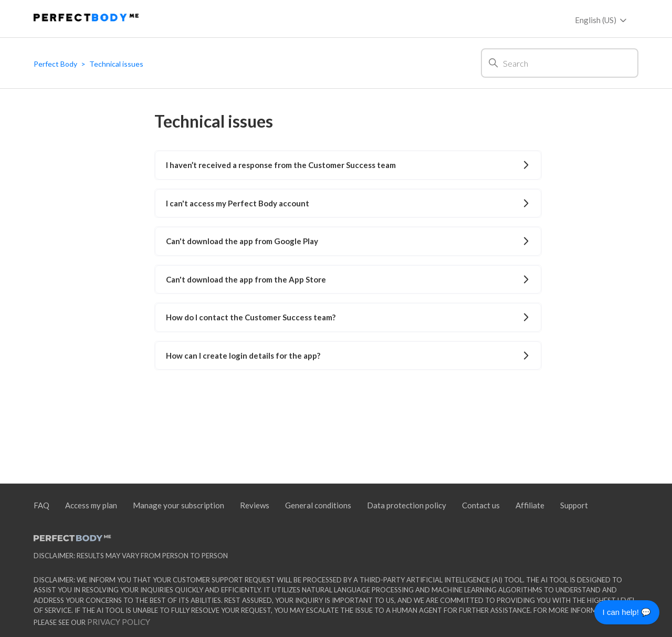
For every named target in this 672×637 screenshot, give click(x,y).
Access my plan (91, 505)
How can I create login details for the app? (348, 356)
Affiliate (530, 505)
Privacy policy (118, 622)
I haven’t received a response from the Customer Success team (348, 165)
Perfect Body (55, 64)
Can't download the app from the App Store (348, 279)
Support (574, 505)
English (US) (602, 20)
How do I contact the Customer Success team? (348, 317)
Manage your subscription (178, 505)
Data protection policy (407, 505)
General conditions (318, 505)
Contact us (481, 505)
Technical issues (116, 64)
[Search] (560, 63)
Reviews (255, 505)
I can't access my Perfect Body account (348, 203)
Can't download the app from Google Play (348, 241)
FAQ (41, 505)
